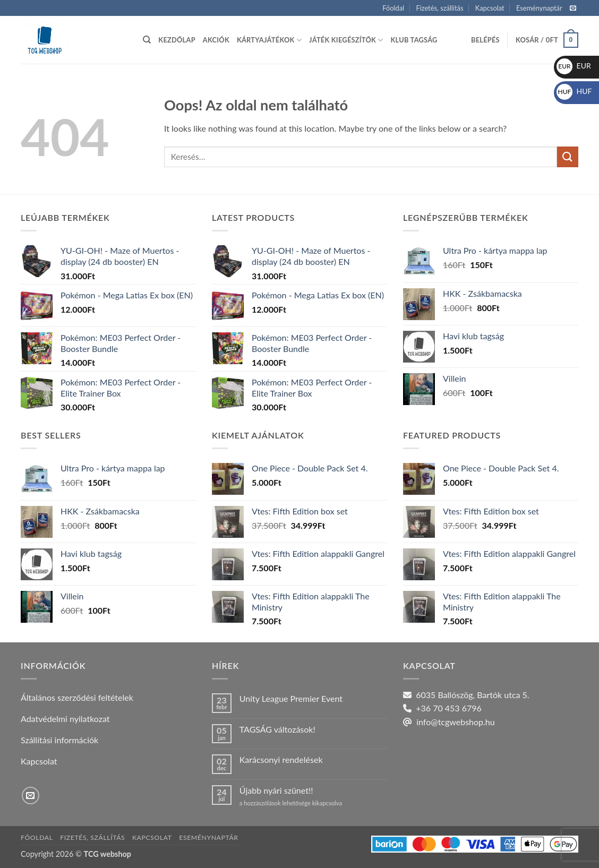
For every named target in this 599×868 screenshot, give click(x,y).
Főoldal (393, 8)
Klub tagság (414, 40)
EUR (574, 66)
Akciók (216, 40)
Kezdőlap (177, 40)
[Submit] (568, 157)
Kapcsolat (490, 8)
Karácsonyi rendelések (281, 759)
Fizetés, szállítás (439, 8)
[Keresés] (147, 40)
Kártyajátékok (269, 40)
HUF (574, 91)
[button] (485, 40)
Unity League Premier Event (291, 698)
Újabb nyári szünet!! (276, 790)
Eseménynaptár (539, 8)
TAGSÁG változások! (277, 729)
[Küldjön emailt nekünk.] (573, 8)
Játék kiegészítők (346, 40)
